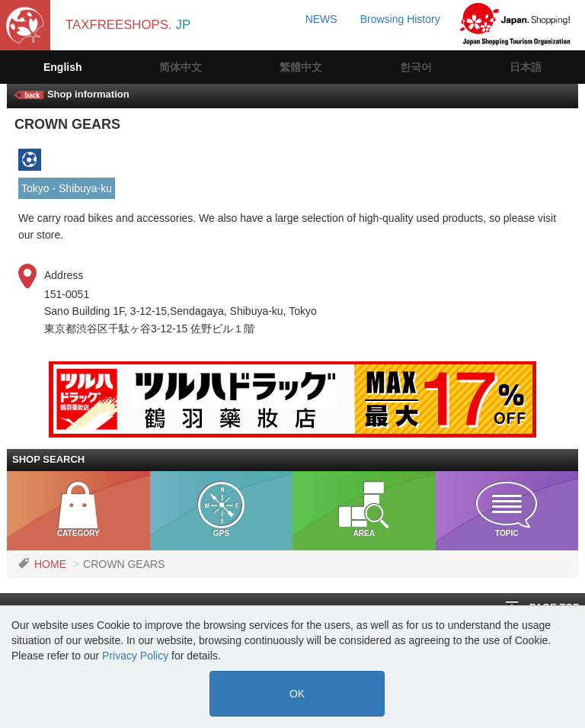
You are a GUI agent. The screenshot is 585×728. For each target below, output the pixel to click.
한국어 (416, 67)
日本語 (526, 67)
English (63, 67)
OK (297, 694)
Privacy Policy (135, 656)
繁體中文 (301, 67)
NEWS (321, 19)
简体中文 (181, 67)
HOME (50, 564)
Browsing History (400, 19)
